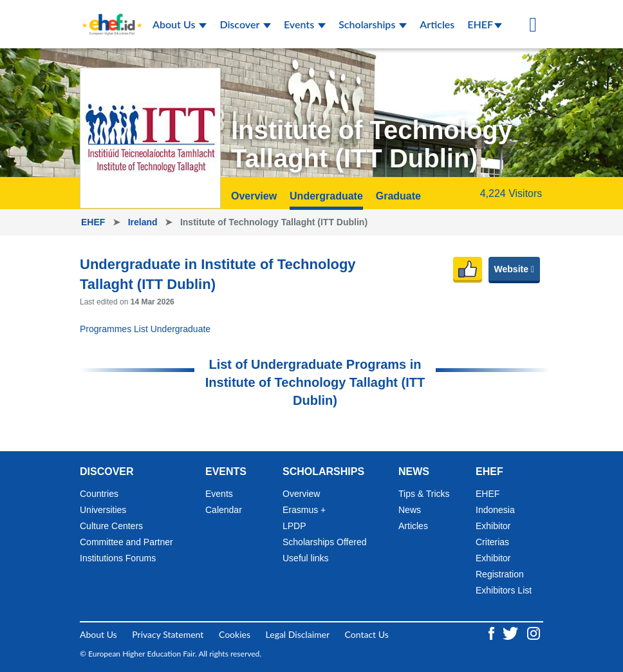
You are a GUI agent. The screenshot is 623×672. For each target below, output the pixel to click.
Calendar (224, 510)
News (410, 510)
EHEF (485, 24)
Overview (254, 196)
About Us (180, 24)
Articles (437, 24)
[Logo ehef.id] (108, 16)
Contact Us (367, 634)
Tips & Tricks (424, 494)
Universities (103, 510)
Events (305, 24)
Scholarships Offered (324, 542)
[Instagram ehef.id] (534, 632)
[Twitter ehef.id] (512, 632)
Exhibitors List (504, 590)
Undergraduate (326, 196)
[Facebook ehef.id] (493, 632)
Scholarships (373, 24)
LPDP (294, 526)
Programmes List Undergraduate (145, 329)
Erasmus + (304, 510)
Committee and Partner (126, 542)
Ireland (144, 222)
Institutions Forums (118, 558)
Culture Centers (111, 526)
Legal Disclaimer (298, 634)
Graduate (398, 196)
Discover (245, 24)
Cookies (235, 634)
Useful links (306, 558)
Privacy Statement (168, 634)
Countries (99, 494)
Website (514, 269)
